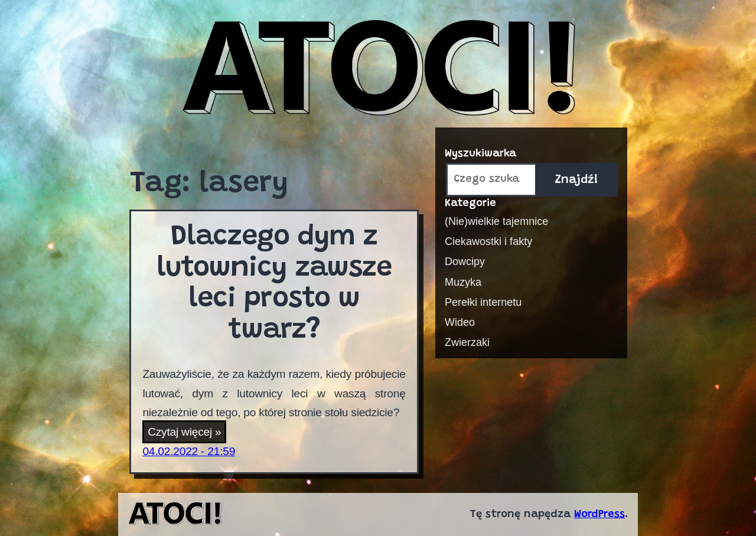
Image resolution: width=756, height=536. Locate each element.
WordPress (599, 515)
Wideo (460, 322)
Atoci (378, 69)
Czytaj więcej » (187, 433)
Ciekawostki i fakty (488, 241)
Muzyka (463, 282)
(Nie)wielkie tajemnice (496, 221)
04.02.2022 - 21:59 (189, 451)
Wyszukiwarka (480, 154)
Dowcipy (465, 262)
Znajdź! (576, 180)
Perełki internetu (483, 302)
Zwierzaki (467, 342)
